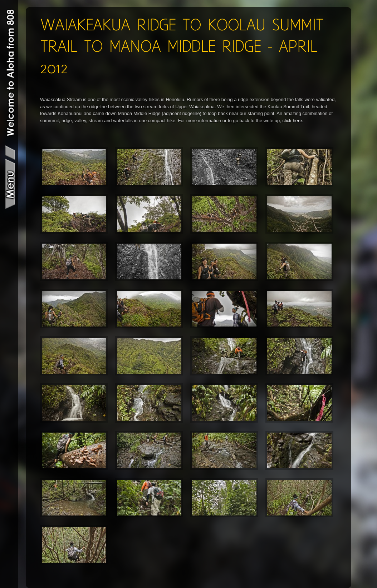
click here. (293, 121)
